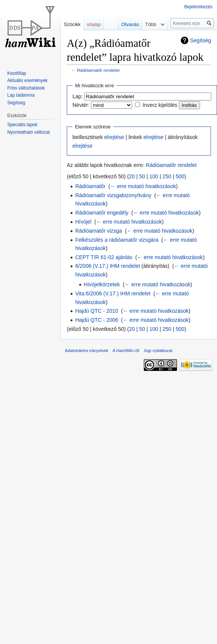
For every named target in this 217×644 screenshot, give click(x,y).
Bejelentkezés (198, 7)
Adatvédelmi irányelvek (87, 351)
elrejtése (114, 137)
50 (142, 176)
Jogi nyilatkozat (158, 351)
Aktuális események (27, 80)
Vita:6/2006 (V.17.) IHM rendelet (113, 293)
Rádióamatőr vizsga (98, 231)
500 (180, 176)
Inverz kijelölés (160, 105)
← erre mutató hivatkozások (143, 186)
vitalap (94, 24)
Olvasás (127, 24)
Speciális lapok (22, 125)
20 (132, 176)
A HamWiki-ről (126, 351)
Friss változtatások (26, 88)
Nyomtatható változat (28, 132)
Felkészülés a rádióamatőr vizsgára (117, 240)
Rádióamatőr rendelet (98, 70)
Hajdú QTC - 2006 (97, 320)
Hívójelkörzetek (102, 284)
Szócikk (72, 24)
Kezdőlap (17, 73)
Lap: (78, 96)
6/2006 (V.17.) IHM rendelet (107, 266)
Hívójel (83, 222)
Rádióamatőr (90, 186)
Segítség (201, 40)
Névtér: (81, 105)
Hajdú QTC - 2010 (97, 311)
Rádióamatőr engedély (102, 213)
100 (154, 176)
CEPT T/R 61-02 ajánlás (104, 257)
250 (167, 176)
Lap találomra (21, 95)
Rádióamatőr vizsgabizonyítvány (113, 195)
